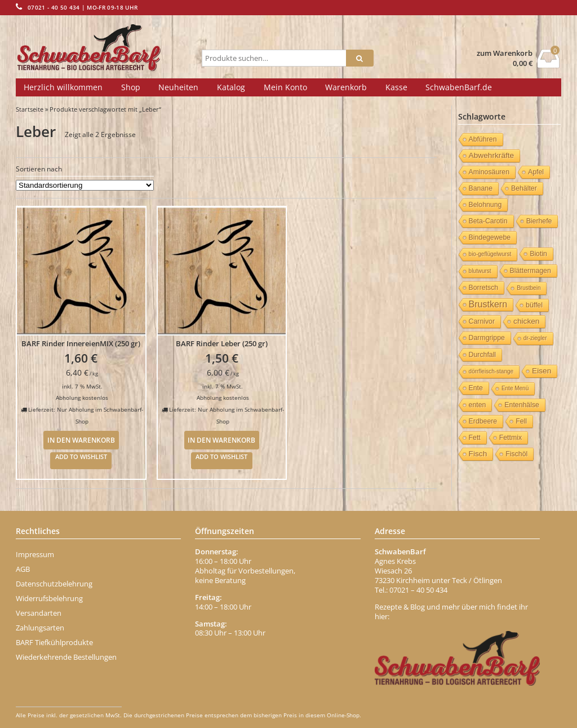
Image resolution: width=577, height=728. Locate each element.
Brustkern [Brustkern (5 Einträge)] (488, 304)
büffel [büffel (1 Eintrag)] (534, 305)
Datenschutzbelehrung (54, 584)
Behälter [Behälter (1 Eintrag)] (524, 188)
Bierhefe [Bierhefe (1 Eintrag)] (539, 221)
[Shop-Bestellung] (85, 185)
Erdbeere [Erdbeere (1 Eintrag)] (483, 421)
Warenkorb (346, 87)
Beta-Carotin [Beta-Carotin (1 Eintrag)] (488, 221)
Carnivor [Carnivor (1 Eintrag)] (482, 321)
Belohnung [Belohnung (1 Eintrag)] (485, 205)
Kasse (396, 87)
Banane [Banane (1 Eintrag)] (481, 188)
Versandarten (39, 613)
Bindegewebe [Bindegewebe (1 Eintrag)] (490, 237)
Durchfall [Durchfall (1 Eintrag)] (483, 355)
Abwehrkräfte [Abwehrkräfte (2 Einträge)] (492, 155)
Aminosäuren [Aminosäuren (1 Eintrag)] (489, 172)
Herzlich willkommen (63, 87)
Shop (131, 87)
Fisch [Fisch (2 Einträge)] (478, 454)
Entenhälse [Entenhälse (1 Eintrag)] (522, 405)
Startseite (30, 109)
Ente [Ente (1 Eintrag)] (476, 388)
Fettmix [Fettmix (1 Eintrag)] (511, 438)
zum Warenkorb (505, 53)
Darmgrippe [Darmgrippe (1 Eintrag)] (487, 338)
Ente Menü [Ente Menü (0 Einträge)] (515, 388)
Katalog (231, 87)
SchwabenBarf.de (459, 87)
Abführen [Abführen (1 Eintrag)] (483, 139)
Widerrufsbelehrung (49, 598)
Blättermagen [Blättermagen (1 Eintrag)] (531, 271)
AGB (23, 569)
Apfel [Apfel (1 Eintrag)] (536, 172)
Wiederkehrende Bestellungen (66, 657)
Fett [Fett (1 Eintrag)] (475, 438)
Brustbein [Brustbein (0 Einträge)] (529, 288)
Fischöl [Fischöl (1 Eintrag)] (516, 454)
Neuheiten (178, 87)
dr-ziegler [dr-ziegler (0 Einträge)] (535, 338)
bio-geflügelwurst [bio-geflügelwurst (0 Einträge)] (490, 254)
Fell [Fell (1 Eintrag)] (521, 421)
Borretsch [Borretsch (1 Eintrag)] (484, 288)
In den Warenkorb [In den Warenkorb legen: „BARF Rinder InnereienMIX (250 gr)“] (81, 440)
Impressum (35, 554)
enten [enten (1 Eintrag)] (478, 405)
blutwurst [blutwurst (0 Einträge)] (480, 271)
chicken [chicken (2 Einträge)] (526, 321)
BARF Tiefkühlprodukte (54, 642)
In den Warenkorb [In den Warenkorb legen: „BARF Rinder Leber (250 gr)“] (221, 440)
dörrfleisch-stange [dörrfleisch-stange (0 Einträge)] (491, 371)
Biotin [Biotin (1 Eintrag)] (538, 254)
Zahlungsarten (40, 628)
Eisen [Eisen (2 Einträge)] (542, 371)
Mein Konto (285, 87)
